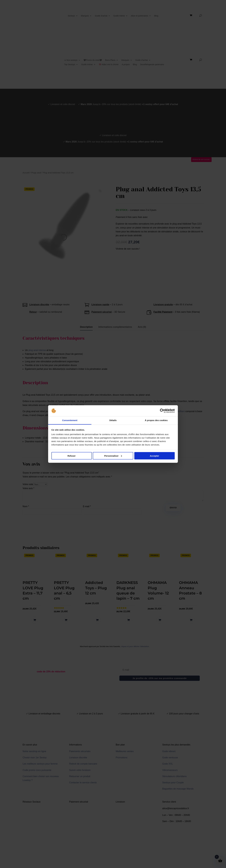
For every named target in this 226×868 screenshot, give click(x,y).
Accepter (154, 456)
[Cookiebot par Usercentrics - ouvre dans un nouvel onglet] (162, 411)
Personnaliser (113, 456)
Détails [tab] (113, 420)
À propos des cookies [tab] (156, 420)
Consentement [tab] (70, 420)
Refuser (72, 456)
